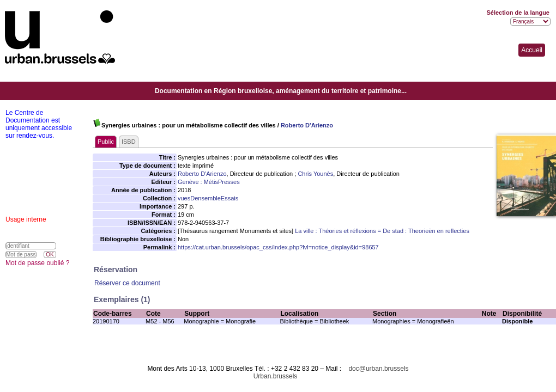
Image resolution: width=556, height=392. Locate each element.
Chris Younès (315, 174)
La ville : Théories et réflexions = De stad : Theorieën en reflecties (382, 231)
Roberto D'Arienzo (307, 125)
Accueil (532, 50)
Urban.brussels (276, 376)
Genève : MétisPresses (209, 182)
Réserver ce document (127, 283)
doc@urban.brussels (378, 369)
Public (106, 142)
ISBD (129, 142)
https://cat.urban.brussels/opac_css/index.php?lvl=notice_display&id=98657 (278, 247)
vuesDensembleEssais (208, 198)
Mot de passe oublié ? (37, 263)
